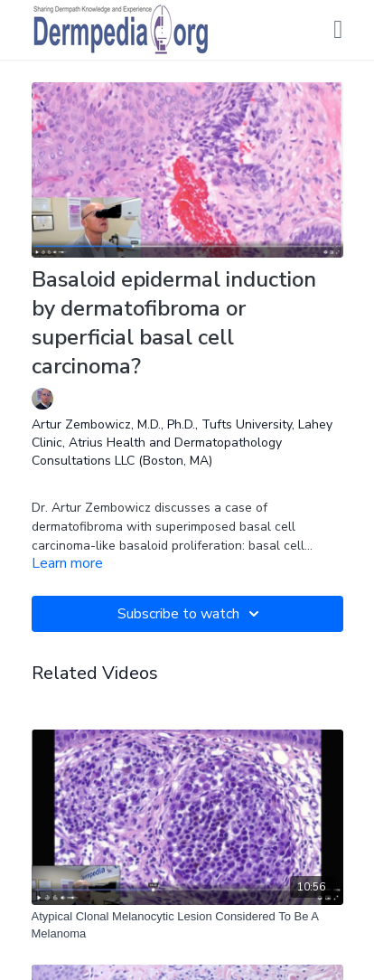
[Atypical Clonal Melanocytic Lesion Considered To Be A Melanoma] (187, 925)
